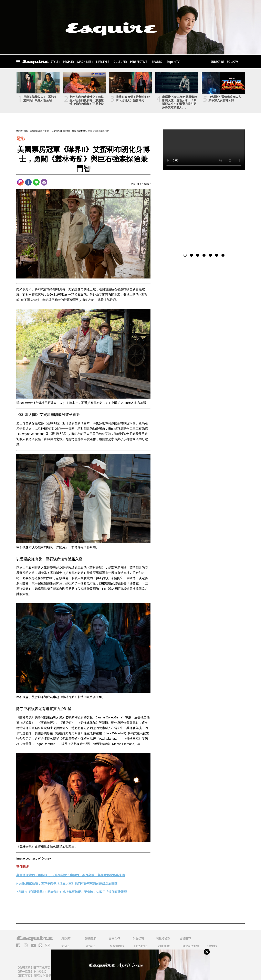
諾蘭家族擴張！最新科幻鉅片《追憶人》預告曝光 (133, 99)
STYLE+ (55, 62)
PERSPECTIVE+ (139, 62)
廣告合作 (114, 939)
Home (19, 131)
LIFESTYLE (140, 946)
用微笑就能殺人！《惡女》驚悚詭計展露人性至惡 (40, 99)
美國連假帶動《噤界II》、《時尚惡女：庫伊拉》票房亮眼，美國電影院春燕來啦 (71, 875)
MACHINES (117, 946)
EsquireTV (173, 62)
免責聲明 (138, 939)
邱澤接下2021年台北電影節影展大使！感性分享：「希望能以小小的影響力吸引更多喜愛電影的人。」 (180, 102)
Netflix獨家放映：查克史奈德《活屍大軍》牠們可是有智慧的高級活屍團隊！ (68, 883)
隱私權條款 (163, 939)
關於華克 (185, 939)
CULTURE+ (121, 62)
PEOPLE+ (69, 62)
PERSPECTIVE (191, 946)
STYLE (65, 946)
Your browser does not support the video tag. (204, 150)
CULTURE (164, 946)
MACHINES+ (85, 62)
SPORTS (212, 946)
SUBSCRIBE (217, 62)
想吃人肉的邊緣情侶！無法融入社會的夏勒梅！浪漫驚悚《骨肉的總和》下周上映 (87, 100)
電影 (26, 131)
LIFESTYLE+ (103, 62)
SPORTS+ (158, 62)
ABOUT (66, 939)
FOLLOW (232, 62)
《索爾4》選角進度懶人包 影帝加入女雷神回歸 (225, 99)
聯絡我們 (91, 939)
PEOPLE (90, 946)
